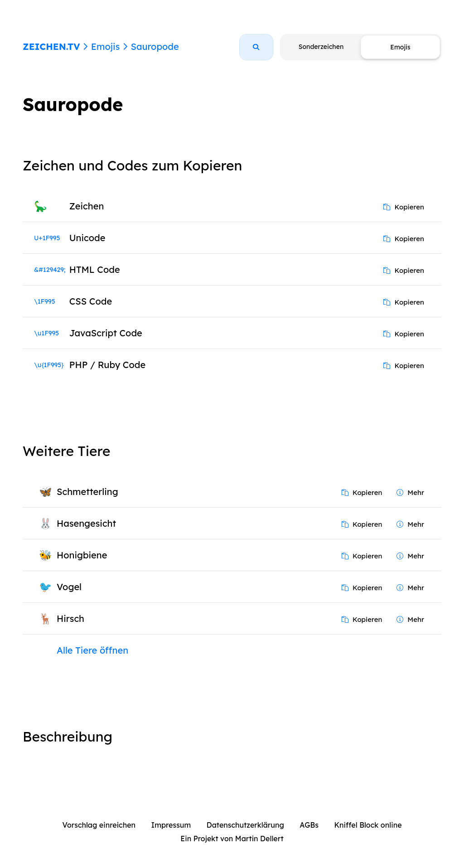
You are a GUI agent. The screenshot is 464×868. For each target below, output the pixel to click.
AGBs (309, 825)
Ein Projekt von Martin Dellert (232, 839)
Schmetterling (87, 492)
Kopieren (404, 207)
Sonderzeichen (321, 47)
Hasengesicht (86, 523)
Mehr (410, 492)
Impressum (171, 825)
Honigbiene (82, 555)
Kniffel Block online (368, 825)
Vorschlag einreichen (99, 825)
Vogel (69, 587)
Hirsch (70, 618)
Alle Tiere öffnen (92, 650)
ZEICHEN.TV (51, 46)
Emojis (105, 46)
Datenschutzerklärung (245, 825)
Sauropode (155, 46)
